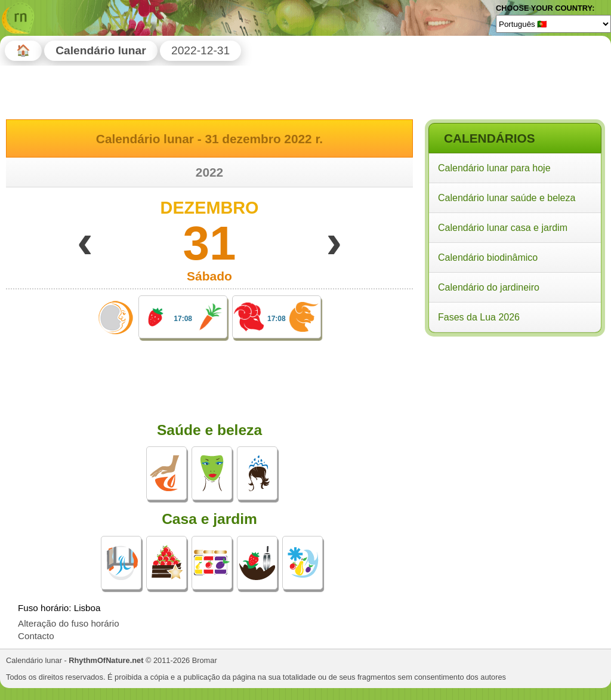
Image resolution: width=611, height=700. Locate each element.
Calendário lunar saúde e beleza (507, 198)
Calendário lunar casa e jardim (503, 228)
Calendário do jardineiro (489, 287)
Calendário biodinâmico (488, 258)
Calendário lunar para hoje (494, 168)
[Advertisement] (514, 417)
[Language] (553, 24)
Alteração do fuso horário (69, 623)
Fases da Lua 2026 (479, 317)
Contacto (36, 636)
